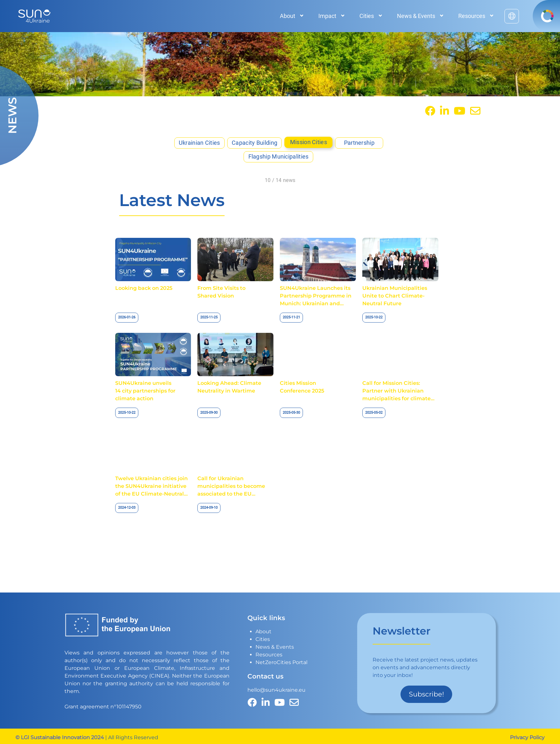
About (263, 632)
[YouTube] (460, 111)
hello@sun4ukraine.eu (276, 690)
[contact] (475, 111)
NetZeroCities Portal (281, 662)
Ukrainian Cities (199, 143)
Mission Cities (309, 142)
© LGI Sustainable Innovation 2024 (60, 737)
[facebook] (430, 111)
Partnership (359, 143)
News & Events (275, 647)
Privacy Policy (527, 737)
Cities (263, 639)
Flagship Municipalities (279, 157)
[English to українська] (512, 16)
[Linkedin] (444, 111)
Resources (269, 655)
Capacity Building (254, 143)
